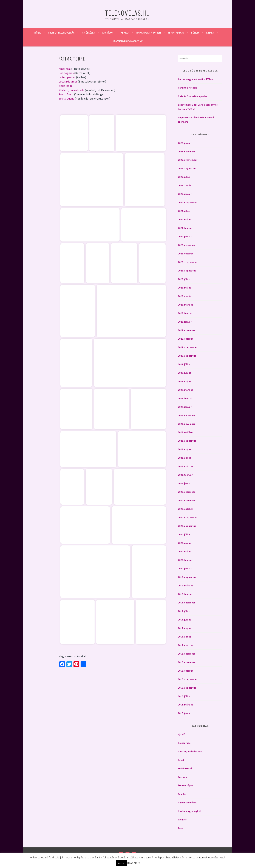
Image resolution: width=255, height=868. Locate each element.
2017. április (185, 637)
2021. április (185, 458)
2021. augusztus (187, 441)
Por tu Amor (66, 94)
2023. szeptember (188, 262)
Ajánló (182, 734)
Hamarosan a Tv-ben (149, 33)
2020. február (185, 560)
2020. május (185, 551)
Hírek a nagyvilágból (189, 811)
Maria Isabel (66, 86)
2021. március (186, 466)
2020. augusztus (187, 526)
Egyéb (181, 760)
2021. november (187, 424)
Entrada (182, 777)
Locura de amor (68, 81)
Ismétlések (88, 33)
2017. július (184, 611)
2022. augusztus (187, 356)
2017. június (185, 620)
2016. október (185, 671)
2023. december (186, 245)
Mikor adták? (176, 33)
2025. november (187, 152)
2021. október (185, 432)
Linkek (210, 33)
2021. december (186, 415)
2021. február (185, 475)
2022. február (185, 398)
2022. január (185, 407)
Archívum (108, 33)
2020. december (186, 492)
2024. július (184, 211)
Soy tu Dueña (66, 98)
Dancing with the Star (190, 751)
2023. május (185, 288)
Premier (182, 820)
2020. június (185, 543)
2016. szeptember (188, 679)
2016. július (184, 696)
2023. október (185, 254)
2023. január (185, 322)
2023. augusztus (187, 271)
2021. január (185, 483)
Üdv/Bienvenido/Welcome (127, 41)
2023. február (185, 313)
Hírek (38, 33)
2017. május (185, 628)
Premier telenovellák (61, 33)
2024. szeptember (188, 202)
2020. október (185, 509)
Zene (181, 828)
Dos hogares (66, 73)
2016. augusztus (187, 688)
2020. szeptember (188, 517)
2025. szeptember (188, 160)
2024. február (185, 228)
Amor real (65, 69)
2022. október (185, 339)
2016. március (186, 705)
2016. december (186, 654)
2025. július (184, 177)
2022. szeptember (188, 347)
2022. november (187, 330)
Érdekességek (185, 785)
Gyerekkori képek (187, 803)
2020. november (187, 500)
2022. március (186, 390)
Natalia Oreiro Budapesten (193, 96)
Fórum (195, 33)
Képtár (125, 33)
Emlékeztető (185, 768)
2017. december (186, 603)
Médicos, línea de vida (71, 90)
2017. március (186, 645)
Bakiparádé (184, 743)
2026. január (185, 143)
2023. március (186, 305)
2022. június (185, 373)
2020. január (185, 568)
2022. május (185, 381)
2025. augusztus (187, 168)
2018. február (185, 594)
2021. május (185, 449)
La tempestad (67, 77)
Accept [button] (121, 863)
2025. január (185, 194)
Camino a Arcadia (188, 88)
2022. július (184, 364)
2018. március (186, 586)
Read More (134, 863)
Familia (182, 794)
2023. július (184, 279)
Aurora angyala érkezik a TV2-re (195, 79)
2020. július (184, 534)
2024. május (185, 219)
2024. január (185, 237)
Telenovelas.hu (127, 13)
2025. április (185, 185)
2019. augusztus (187, 577)
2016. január (185, 713)
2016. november (187, 662)
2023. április (185, 296)
